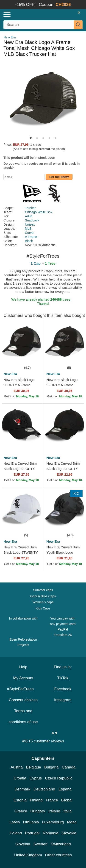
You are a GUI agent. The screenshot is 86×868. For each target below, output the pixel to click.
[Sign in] (61, 14)
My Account (23, 678)
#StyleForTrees (23, 689)
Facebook (63, 689)
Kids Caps (43, 608)
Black (29, 241)
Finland (36, 800)
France (52, 800)
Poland (16, 833)
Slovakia (69, 833)
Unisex (30, 224)
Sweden (40, 844)
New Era (10, 37)
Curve (29, 233)
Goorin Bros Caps (43, 596)
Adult (29, 216)
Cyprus (36, 778)
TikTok (63, 678)
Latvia (15, 822)
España (65, 789)
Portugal (32, 833)
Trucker (30, 208)
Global (67, 800)
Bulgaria (51, 767)
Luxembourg (53, 822)
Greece (21, 811)
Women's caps (43, 602)
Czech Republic (59, 778)
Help (23, 667)
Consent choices (23, 700)
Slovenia (23, 844)
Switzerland (61, 844)
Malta (72, 822)
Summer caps (43, 590)
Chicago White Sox (39, 212)
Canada (69, 767)
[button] (31, 138)
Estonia (20, 800)
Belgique (33, 767)
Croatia (20, 778)
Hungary (38, 811)
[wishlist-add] (33, 358)
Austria (17, 767)
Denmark (22, 789)
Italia (68, 811)
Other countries (58, 855)
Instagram (63, 700)
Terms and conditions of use (23, 716)
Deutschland (44, 789)
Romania (50, 833)
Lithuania (31, 822)
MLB (28, 229)
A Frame (31, 237)
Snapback (32, 220)
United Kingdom (28, 855)
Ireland (54, 811)
